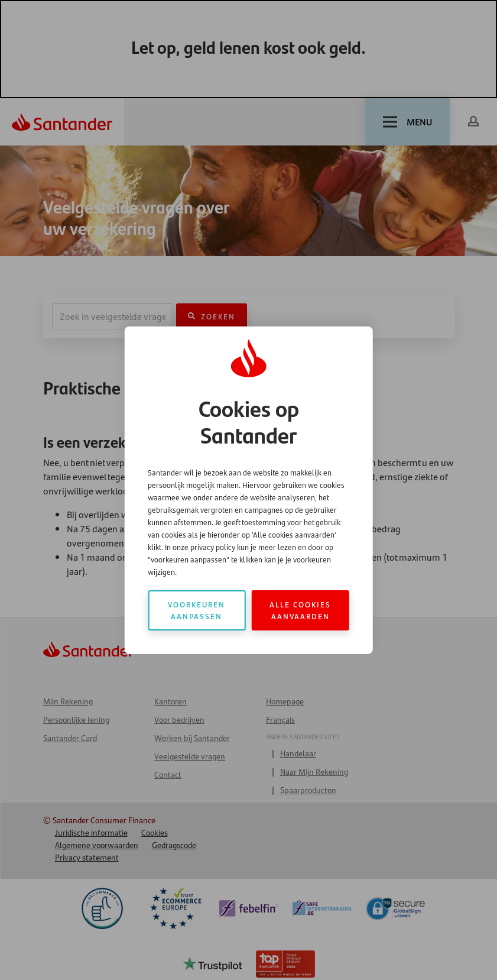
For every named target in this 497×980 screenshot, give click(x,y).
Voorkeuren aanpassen (196, 610)
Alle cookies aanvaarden (300, 610)
